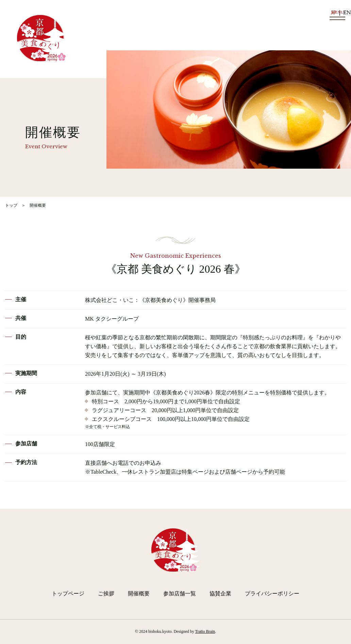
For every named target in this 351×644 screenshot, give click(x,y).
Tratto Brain (205, 631)
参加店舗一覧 (180, 594)
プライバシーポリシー (272, 594)
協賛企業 (220, 594)
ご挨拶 (106, 594)
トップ (11, 205)
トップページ (68, 594)
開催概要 (139, 594)
